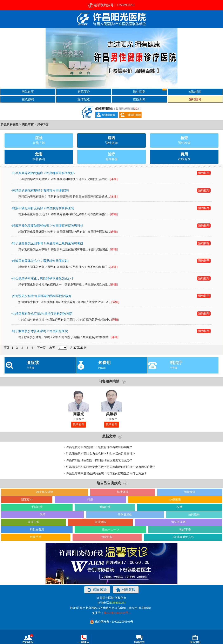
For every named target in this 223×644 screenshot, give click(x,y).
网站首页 (28, 92)
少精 (180, 507)
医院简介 (84, 92)
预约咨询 (79, 424)
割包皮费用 (37, 530)
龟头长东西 (178, 522)
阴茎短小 (27, 500)
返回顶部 (97, 590)
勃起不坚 (185, 530)
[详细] (114, 179)
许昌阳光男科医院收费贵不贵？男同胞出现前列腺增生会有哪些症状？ (111, 467)
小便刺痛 (175, 500)
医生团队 (150, 91)
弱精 (42, 515)
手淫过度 (37, 507)
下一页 (41, 348)
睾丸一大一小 (110, 530)
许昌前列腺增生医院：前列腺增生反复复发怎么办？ (99, 460)
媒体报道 (84, 99)
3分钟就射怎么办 (183, 537)
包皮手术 (36, 537)
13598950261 (118, 603)
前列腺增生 (125, 515)
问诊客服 (126, 590)
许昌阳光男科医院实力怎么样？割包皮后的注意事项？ (101, 454)
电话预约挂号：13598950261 (111, 5)
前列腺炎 (194, 515)
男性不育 (28, 125)
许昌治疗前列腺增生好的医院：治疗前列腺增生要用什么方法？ (107, 473)
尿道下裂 (33, 522)
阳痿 (90, 500)
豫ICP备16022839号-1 (117, 613)
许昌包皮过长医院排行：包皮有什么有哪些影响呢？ (99, 447)
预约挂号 (195, 99)
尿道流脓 (100, 522)
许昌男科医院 (10, 125)
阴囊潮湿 (190, 492)
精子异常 (43, 125)
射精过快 (105, 507)
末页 (52, 348)
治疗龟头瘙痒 (45, 492)
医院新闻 (139, 99)
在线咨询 (28, 99)
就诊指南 (195, 92)
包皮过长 (107, 537)
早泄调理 (123, 492)
